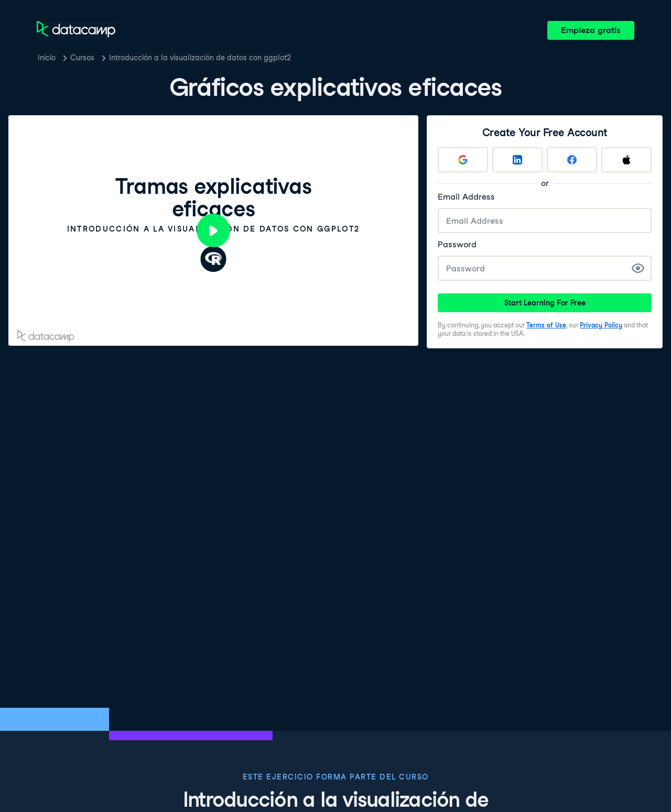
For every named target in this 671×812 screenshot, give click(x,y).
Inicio (47, 58)
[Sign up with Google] (463, 160)
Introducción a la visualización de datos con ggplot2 (200, 58)
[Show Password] (638, 268)
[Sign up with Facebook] (572, 160)
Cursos (82, 58)
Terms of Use (546, 325)
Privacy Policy (601, 325)
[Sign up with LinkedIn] (517, 160)
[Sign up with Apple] (626, 160)
